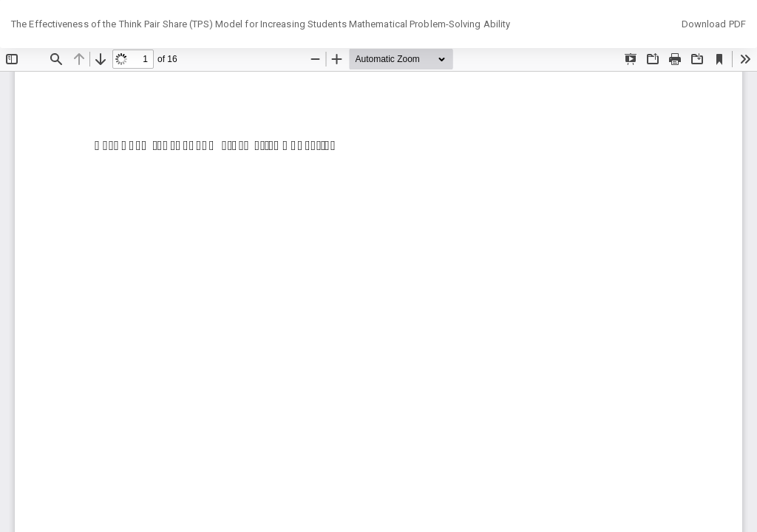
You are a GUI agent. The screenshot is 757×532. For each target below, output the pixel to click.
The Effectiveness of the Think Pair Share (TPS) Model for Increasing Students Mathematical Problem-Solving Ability (261, 24)
